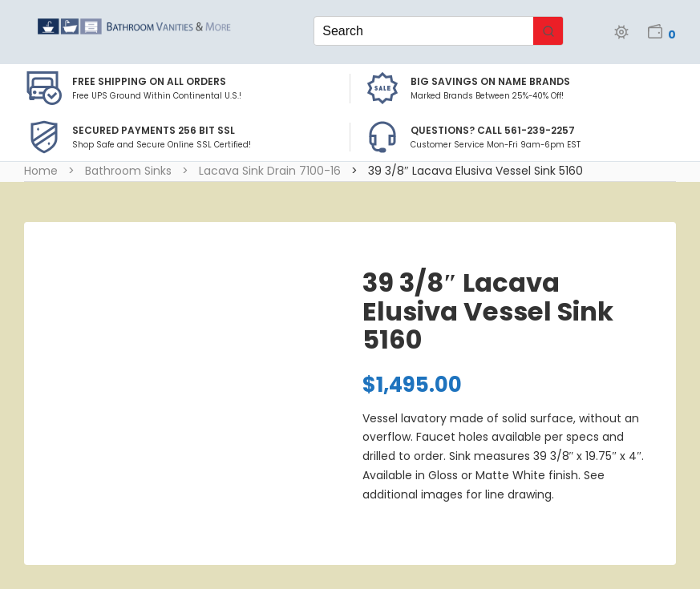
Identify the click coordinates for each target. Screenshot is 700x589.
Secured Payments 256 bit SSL (154, 130)
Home (41, 171)
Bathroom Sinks (128, 171)
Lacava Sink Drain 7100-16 (270, 171)
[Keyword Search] (423, 31)
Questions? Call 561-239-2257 (493, 130)
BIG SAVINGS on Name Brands (490, 81)
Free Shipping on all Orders (149, 81)
